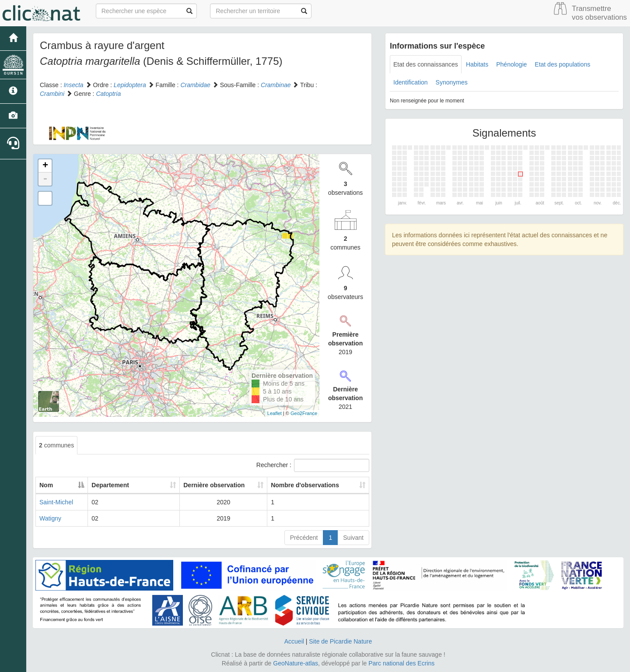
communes (56, 445)
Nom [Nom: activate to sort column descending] (46, 485)
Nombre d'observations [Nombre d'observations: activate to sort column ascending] (297, 485)
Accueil (294, 641)
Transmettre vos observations (599, 13)
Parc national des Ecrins (401, 663)
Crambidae (195, 85)
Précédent (304, 538)
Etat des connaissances (426, 64)
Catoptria (108, 94)
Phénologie (511, 64)
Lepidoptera (130, 85)
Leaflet (275, 413)
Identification (411, 82)
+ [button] (45, 166)
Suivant (353, 538)
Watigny (50, 518)
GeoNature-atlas (296, 663)
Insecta (73, 85)
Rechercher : (313, 465)
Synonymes (452, 82)
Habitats (477, 64)
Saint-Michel (56, 502)
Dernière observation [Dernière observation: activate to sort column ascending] (194, 485)
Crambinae (276, 85)
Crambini (52, 94)
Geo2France (304, 413)
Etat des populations (562, 64)
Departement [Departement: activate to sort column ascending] (111, 485)
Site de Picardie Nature (340, 641)
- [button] (45, 179)
